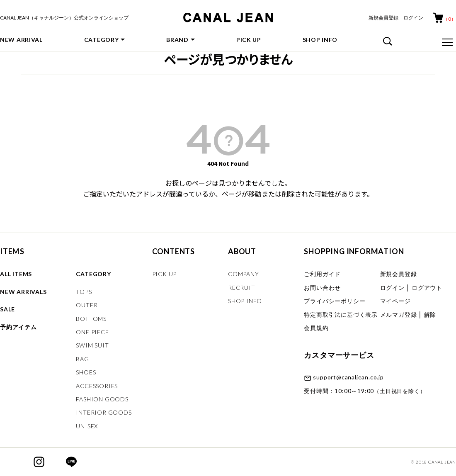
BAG (82, 359)
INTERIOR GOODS (104, 412)
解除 (430, 314)
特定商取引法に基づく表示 (341, 314)
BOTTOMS (91, 319)
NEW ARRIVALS (23, 292)
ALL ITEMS (16, 274)
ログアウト (427, 288)
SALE (7, 309)
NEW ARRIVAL (21, 40)
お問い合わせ (322, 288)
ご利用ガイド (322, 274)
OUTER (87, 305)
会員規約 (316, 328)
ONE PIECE (92, 332)
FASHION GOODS (102, 399)
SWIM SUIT (92, 345)
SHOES (86, 372)
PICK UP (249, 40)
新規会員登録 (383, 18)
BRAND (177, 40)
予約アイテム (18, 327)
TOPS (84, 292)
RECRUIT (242, 288)
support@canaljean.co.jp (348, 377)
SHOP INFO (320, 40)
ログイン (413, 18)
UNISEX (87, 426)
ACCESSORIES (97, 386)
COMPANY (244, 274)
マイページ (395, 301)
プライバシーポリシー (335, 301)
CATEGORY (102, 40)
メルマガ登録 (399, 314)
